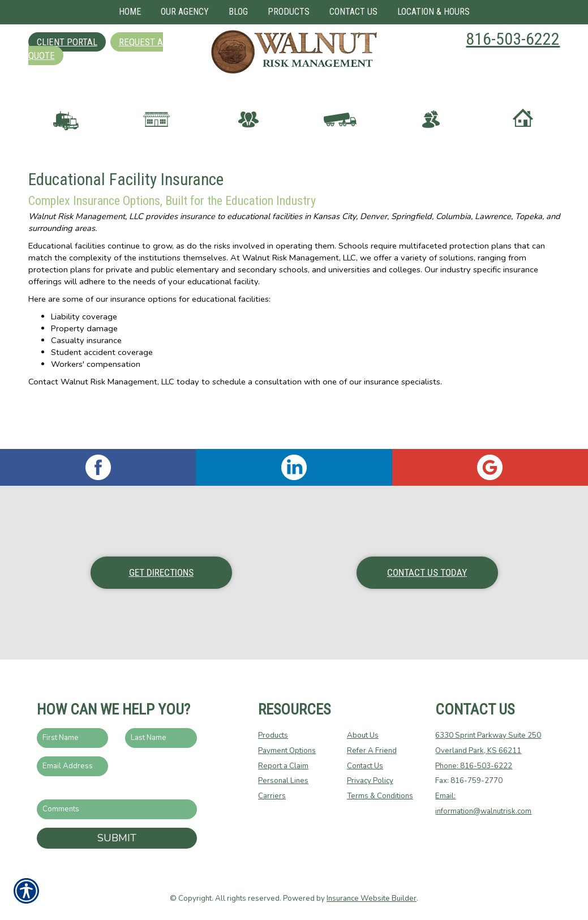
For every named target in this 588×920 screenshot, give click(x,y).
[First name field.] (73, 739)
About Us (363, 736)
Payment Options (287, 751)
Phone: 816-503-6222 (474, 766)
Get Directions (161, 572)
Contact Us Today (427, 572)
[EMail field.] (73, 766)
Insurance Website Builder (372, 898)
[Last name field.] (161, 739)
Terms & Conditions (380, 796)
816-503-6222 (513, 39)
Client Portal (67, 42)
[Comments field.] (117, 810)
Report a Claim (283, 766)
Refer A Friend (372, 751)
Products (273, 736)
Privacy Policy (370, 781)
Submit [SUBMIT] (117, 838)
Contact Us (365, 766)
